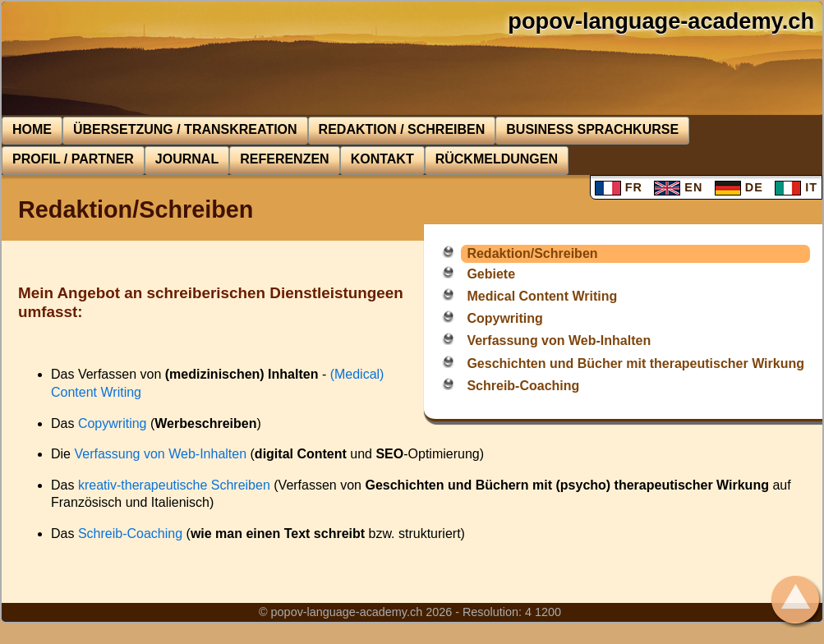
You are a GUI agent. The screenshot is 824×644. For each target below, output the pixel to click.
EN (678, 187)
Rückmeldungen (497, 159)
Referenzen (284, 159)
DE (739, 187)
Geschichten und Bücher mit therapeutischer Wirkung (635, 363)
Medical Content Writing (542, 296)
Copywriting (504, 318)
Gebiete (491, 274)
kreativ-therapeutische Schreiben (174, 485)
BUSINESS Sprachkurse (592, 129)
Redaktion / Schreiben (402, 129)
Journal (187, 159)
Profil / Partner (73, 159)
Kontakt (382, 159)
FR (619, 187)
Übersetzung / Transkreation (185, 129)
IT (796, 187)
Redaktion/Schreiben (532, 253)
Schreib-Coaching (523, 386)
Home (32, 129)
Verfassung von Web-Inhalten (559, 340)
